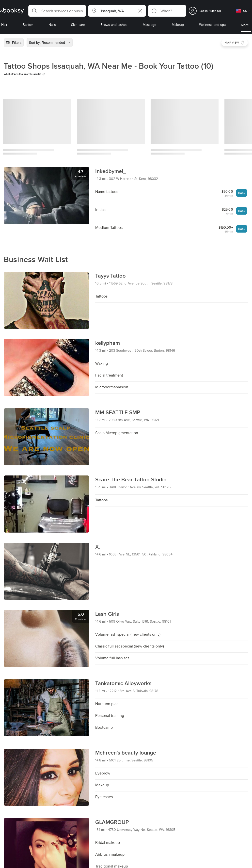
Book (242, 193)
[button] (57, 11)
